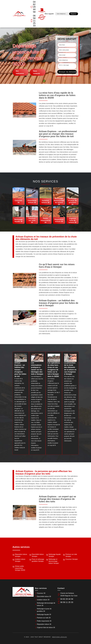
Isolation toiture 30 (43, 600)
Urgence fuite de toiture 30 (46, 627)
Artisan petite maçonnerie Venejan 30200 (20, 568)
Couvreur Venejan (72, 559)
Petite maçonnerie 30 (44, 621)
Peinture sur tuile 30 (44, 618)
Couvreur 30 (41, 593)
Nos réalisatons (20, 72)
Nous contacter (37, 72)
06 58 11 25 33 (33, 21)
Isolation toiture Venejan (20, 560)
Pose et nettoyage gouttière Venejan (38, 560)
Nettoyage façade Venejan (55, 555)
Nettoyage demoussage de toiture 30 (46, 604)
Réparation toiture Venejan (21, 555)
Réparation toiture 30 (44, 624)
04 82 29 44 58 (33, 7)
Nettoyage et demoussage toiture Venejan (54, 561)
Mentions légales (59, 637)
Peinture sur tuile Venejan (71, 555)
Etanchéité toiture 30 (44, 596)
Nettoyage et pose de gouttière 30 (44, 610)
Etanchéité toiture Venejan (38, 555)
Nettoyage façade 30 (44, 614)
